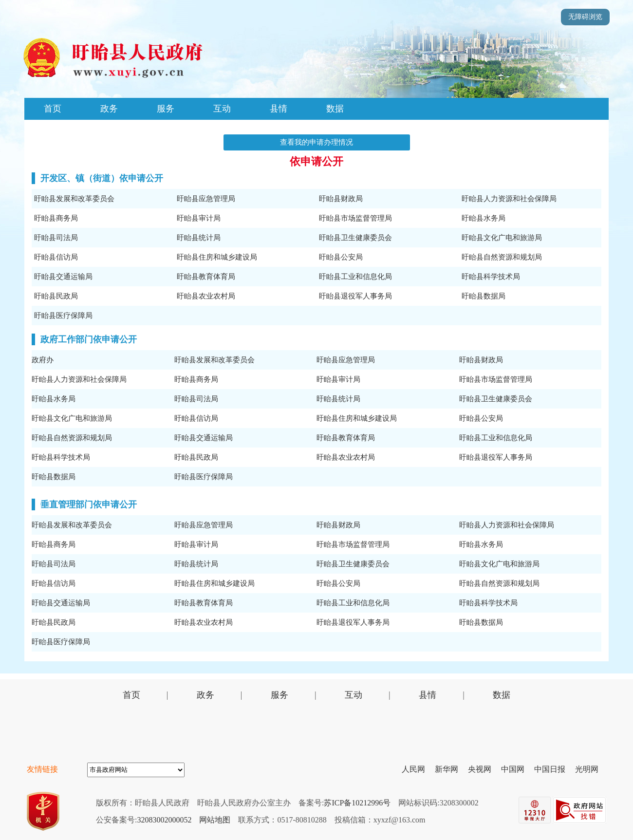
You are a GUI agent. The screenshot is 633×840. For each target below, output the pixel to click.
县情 (279, 109)
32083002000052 (164, 820)
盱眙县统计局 (199, 238)
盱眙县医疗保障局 (63, 316)
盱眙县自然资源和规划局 (502, 257)
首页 (53, 109)
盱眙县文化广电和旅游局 (502, 238)
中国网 (517, 769)
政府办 (43, 360)
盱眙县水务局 (484, 218)
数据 (335, 109)
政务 (109, 109)
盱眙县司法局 (56, 238)
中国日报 (554, 769)
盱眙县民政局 (56, 296)
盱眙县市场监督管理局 (355, 218)
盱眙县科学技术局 (491, 277)
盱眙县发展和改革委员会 (74, 199)
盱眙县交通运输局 (63, 277)
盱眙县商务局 (56, 218)
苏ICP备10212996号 (357, 803)
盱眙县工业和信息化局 (355, 277)
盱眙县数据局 (484, 296)
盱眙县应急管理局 (206, 199)
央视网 (484, 769)
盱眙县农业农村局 (206, 296)
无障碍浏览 (585, 17)
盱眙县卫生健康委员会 (355, 238)
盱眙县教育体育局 (206, 277)
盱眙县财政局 (341, 199)
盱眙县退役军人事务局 (355, 296)
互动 (222, 109)
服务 (166, 109)
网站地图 (215, 820)
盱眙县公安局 (341, 257)
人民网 (417, 769)
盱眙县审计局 (199, 218)
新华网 (450, 769)
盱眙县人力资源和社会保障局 (509, 199)
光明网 (591, 769)
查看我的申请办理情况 (316, 142)
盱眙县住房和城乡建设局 (217, 257)
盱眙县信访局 (56, 257)
